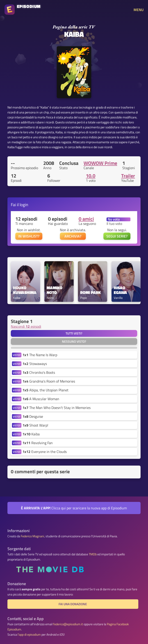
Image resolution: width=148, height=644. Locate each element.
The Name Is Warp (40, 355)
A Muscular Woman (41, 399)
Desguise (33, 416)
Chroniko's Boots (39, 372)
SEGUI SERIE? (117, 236)
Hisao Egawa (120, 290)
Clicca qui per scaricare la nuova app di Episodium (74, 508)
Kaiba (31, 434)
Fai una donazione (73, 604)
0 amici (86, 219)
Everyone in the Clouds (45, 452)
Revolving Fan (38, 443)
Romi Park (90, 293)
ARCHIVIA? (73, 236)
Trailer (128, 176)
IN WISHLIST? (29, 236)
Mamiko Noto (55, 290)
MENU (139, 10)
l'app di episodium (29, 635)
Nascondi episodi (26, 326)
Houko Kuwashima (25, 290)
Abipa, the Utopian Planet (46, 390)
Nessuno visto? (74, 342)
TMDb (93, 554)
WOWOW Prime (100, 163)
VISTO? (17, 355)
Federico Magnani (32, 536)
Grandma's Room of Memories (49, 381)
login (24, 204)
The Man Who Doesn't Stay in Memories (57, 408)
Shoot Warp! (35, 425)
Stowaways (35, 364)
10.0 (91, 176)
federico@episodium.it (68, 624)
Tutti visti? (74, 333)
